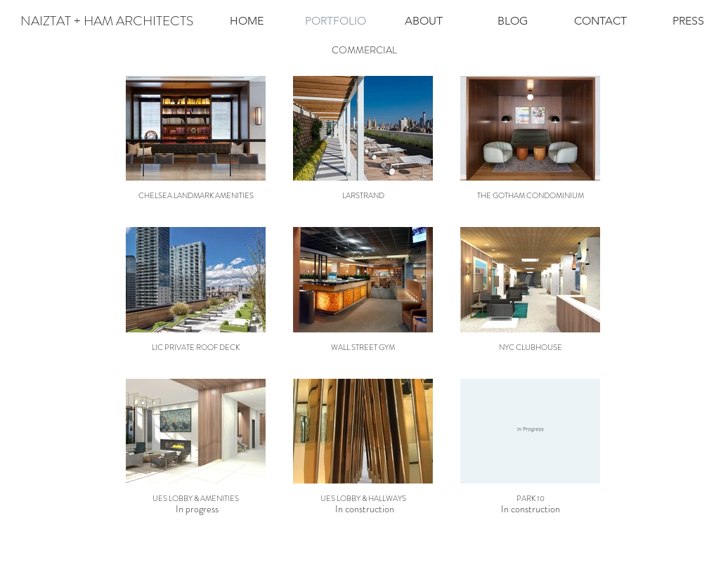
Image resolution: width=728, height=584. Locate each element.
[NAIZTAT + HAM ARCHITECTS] (107, 21)
